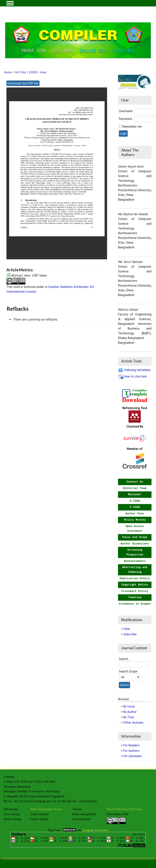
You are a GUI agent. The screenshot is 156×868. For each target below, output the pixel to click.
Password (125, 119)
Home (8, 72)
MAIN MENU (10, 3)
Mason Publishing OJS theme (125, 809)
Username (126, 111)
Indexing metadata (137, 370)
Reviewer (135, 494)
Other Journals (133, 722)
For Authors (131, 751)
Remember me (132, 126)
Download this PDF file (23, 83)
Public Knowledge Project (46, 809)
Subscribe (130, 634)
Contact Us (135, 482)
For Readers (132, 745)
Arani (43, 72)
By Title (129, 717)
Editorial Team (135, 488)
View (127, 629)
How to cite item (135, 376)
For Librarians (133, 756)
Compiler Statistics (95, 830)
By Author (130, 712)
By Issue (129, 706)
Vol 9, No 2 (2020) (26, 72)
